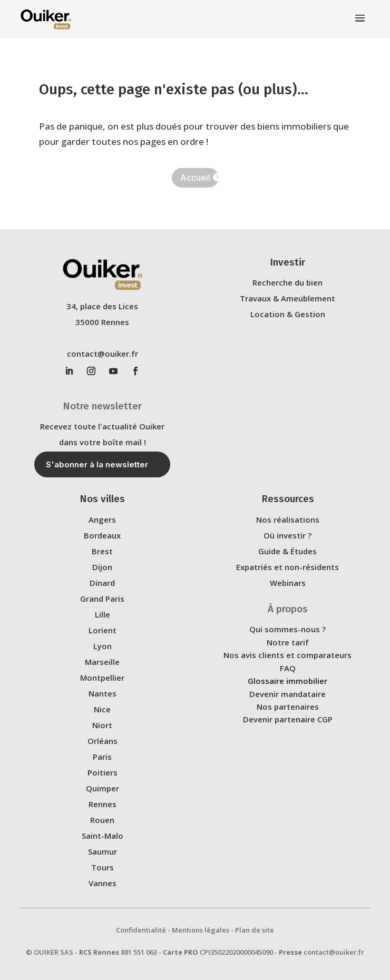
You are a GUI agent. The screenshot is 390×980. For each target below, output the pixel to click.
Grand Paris (102, 599)
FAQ (288, 668)
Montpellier (102, 678)
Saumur (103, 851)
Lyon (103, 646)
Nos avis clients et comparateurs (287, 655)
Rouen (102, 820)
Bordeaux (102, 535)
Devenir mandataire (287, 694)
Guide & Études (287, 551)
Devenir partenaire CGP (288, 719)
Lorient (103, 630)
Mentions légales (201, 930)
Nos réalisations (288, 520)
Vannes (103, 883)
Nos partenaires (288, 707)
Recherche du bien (287, 282)
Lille (103, 614)
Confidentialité (141, 930)
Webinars (288, 583)
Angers (102, 520)
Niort (102, 725)
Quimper (103, 788)
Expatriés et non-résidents (287, 567)
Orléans (103, 741)
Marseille (102, 662)
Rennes (103, 804)
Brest (102, 551)
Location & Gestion (288, 314)
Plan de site (255, 930)
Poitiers (103, 772)
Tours (103, 867)
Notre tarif (288, 642)
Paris (102, 757)
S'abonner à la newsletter (97, 464)
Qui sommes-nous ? (287, 629)
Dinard (102, 583)
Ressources (288, 499)
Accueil (195, 178)
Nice (102, 709)
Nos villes (102, 499)
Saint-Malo (103, 836)
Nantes (103, 693)
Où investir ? (287, 535)
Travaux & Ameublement (287, 298)
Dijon (102, 567)
